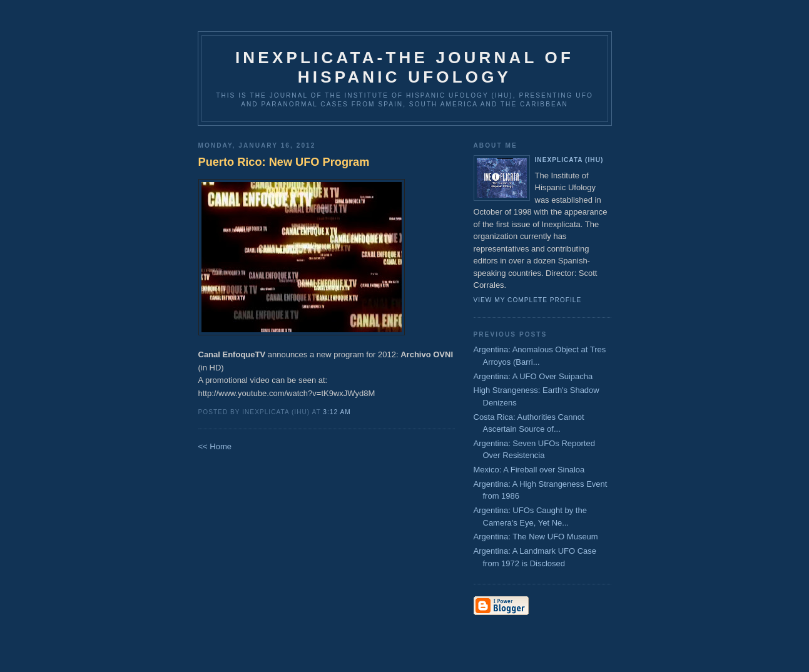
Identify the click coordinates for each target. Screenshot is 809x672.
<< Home (215, 446)
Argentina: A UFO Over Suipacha (533, 376)
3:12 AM (337, 412)
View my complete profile (528, 300)
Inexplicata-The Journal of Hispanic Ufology (404, 67)
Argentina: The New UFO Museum (536, 537)
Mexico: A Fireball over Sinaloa (529, 470)
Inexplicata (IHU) (569, 160)
